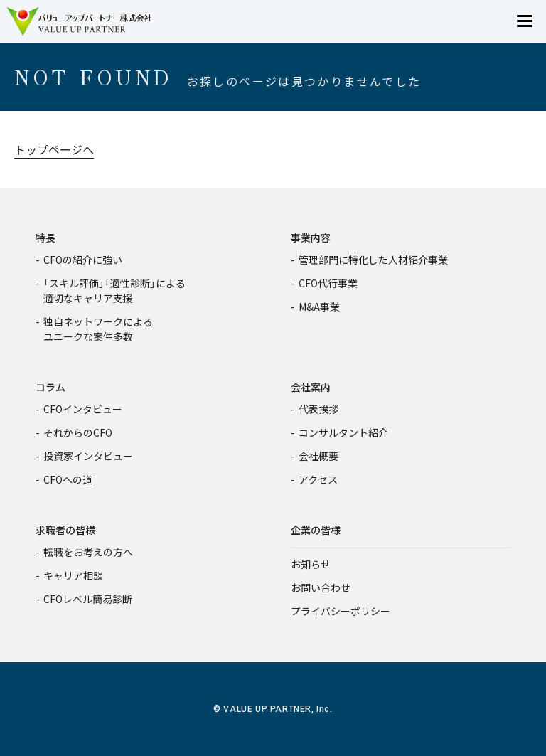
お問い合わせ (321, 587)
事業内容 (311, 238)
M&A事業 (319, 307)
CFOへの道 (68, 479)
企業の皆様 (316, 530)
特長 (45, 238)
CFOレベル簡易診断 (88, 599)
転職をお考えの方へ (88, 552)
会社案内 (311, 387)
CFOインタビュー (83, 409)
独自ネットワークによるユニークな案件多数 (98, 329)
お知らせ (311, 564)
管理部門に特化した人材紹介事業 (373, 260)
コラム (50, 387)
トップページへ (54, 149)
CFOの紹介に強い (83, 260)
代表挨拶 (318, 409)
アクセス (318, 479)
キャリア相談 (73, 575)
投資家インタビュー (88, 456)
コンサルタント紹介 (343, 432)
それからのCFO (78, 432)
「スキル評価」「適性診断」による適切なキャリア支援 (114, 291)
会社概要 (318, 456)
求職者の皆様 (65, 530)
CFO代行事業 (328, 283)
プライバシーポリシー (341, 611)
